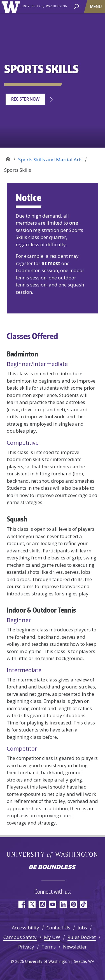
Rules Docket (82, 937)
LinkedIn (63, 904)
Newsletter (75, 947)
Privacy (26, 947)
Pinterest (73, 904)
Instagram (42, 904)
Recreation (8, 158)
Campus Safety (20, 937)
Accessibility (25, 928)
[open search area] (76, 6)
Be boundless (53, 868)
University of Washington (12, 6)
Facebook (21, 904)
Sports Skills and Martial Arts (50, 160)
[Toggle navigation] (96, 6)
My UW (52, 937)
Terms (49, 947)
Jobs (82, 928)
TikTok (84, 904)
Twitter (32, 904)
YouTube (53, 904)
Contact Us (58, 928)
